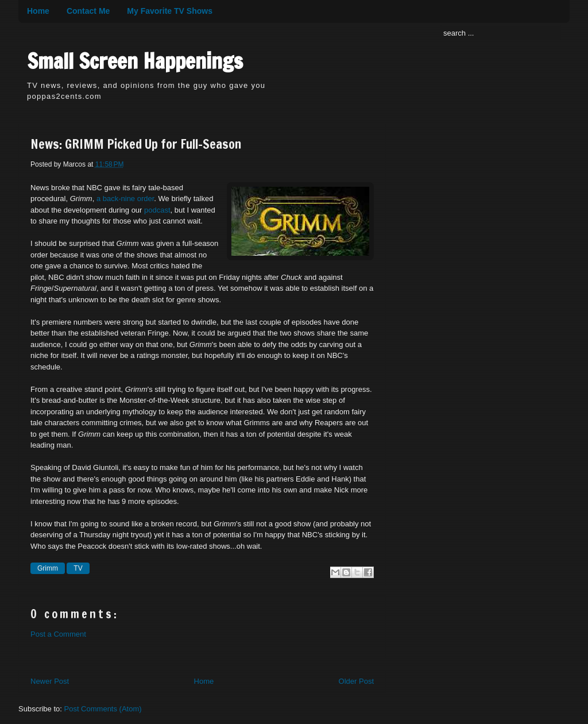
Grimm (48, 568)
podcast (157, 210)
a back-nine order (125, 199)
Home (38, 11)
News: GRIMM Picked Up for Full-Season (136, 144)
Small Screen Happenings (135, 61)
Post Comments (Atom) (103, 709)
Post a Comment (58, 634)
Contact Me (88, 11)
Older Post (356, 681)
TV (78, 568)
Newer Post (50, 681)
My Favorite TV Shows (170, 11)
